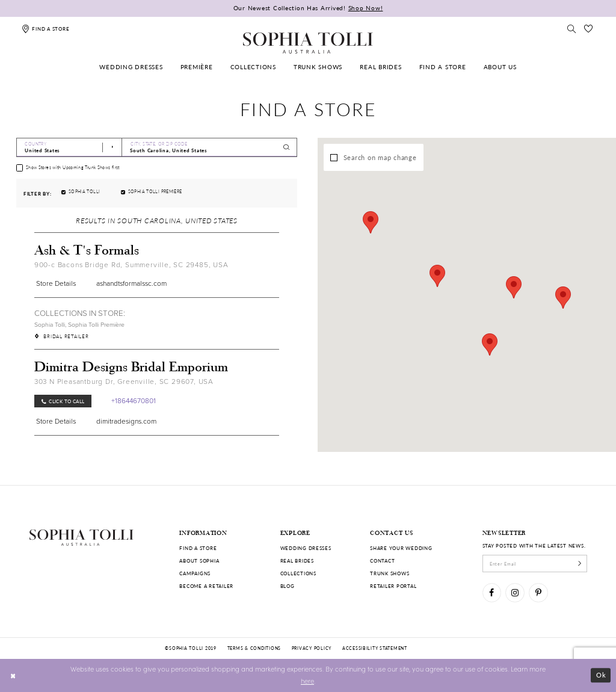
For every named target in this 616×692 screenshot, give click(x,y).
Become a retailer (206, 586)
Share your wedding (401, 548)
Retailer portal (393, 586)
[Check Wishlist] (589, 29)
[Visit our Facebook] (492, 592)
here (307, 681)
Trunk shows (390, 573)
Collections (298, 573)
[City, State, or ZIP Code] (210, 147)
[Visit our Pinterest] (538, 592)
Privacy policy (312, 648)
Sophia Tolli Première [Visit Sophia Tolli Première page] (96, 325)
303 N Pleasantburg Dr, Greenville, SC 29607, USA (124, 382)
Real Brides (297, 561)
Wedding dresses (306, 548)
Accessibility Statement (375, 648)
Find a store (198, 548)
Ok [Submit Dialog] (601, 675)
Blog (288, 586)
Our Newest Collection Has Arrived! (308, 8)
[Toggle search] (571, 29)
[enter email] (535, 563)
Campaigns (195, 573)
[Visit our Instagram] (515, 592)
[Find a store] (45, 29)
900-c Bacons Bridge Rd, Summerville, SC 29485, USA (131, 265)
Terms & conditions (254, 648)
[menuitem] (131, 67)
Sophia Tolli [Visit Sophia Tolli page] (50, 325)
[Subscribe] (580, 563)
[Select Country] (69, 147)
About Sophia (199, 561)
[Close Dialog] (13, 675)
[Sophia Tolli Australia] (308, 43)
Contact (382, 561)
